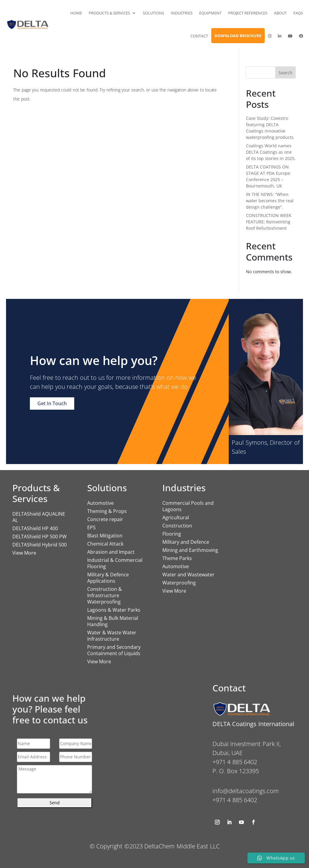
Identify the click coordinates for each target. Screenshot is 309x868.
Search (285, 73)
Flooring (172, 534)
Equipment (210, 13)
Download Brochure (238, 36)
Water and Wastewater (188, 575)
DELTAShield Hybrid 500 (40, 545)
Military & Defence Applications (108, 578)
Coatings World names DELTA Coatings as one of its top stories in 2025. (271, 152)
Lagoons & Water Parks (114, 610)
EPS (91, 527)
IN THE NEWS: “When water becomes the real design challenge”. (270, 201)
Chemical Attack (105, 544)
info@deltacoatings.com (246, 791)
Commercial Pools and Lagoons (188, 506)
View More (24, 553)
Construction (177, 526)
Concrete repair (105, 519)
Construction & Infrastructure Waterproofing (105, 595)
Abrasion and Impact (111, 552)
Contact (199, 36)
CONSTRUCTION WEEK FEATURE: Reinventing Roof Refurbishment (269, 222)
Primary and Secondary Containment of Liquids (114, 650)
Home (76, 13)
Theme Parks (177, 558)
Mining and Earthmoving (190, 550)
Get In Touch (52, 403)
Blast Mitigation (105, 536)
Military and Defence (186, 542)
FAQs (298, 13)
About (280, 13)
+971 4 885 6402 (235, 800)
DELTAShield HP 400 (35, 528)
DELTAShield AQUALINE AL (39, 517)
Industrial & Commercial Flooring (115, 563)
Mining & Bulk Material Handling (113, 621)
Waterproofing (179, 583)
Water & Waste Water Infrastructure (112, 636)
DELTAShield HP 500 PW (40, 536)
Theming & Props (107, 511)
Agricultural (176, 517)
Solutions (153, 13)
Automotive (100, 503)
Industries (182, 13)
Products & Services (109, 13)
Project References (248, 13)
